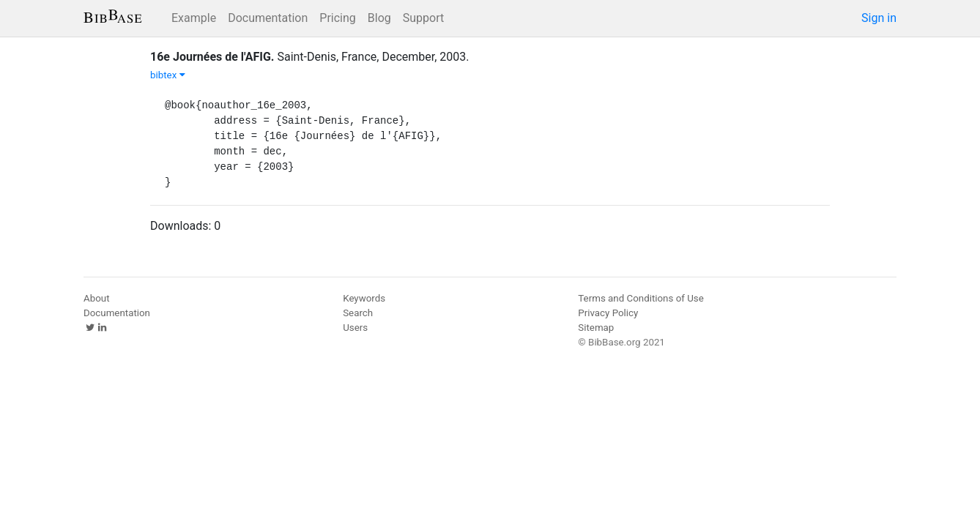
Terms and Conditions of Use (641, 298)
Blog (379, 18)
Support (423, 18)
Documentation (268, 18)
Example (194, 18)
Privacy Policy (608, 313)
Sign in (879, 18)
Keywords (364, 298)
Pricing (338, 18)
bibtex (168, 75)
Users (355, 328)
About (97, 298)
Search (358, 313)
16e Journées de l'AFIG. (212, 57)
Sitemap (596, 328)
